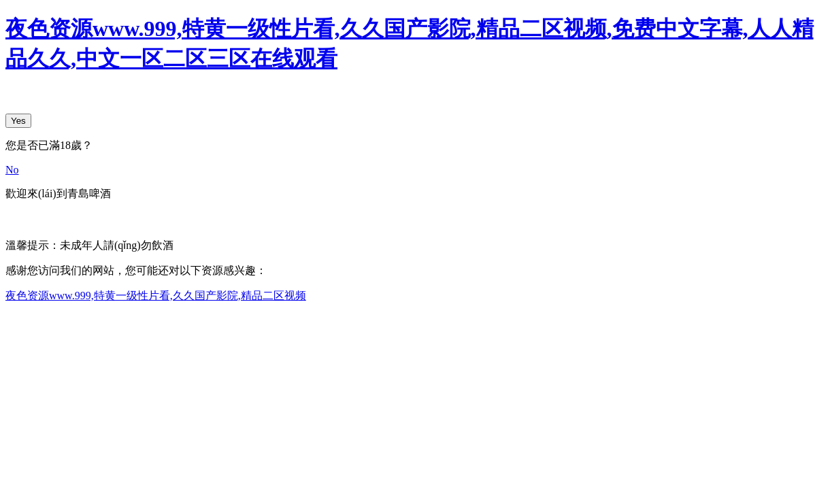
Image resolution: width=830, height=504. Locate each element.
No (12, 170)
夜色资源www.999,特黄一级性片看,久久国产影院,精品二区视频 (156, 296)
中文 (16, 219)
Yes (18, 121)
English (51, 219)
